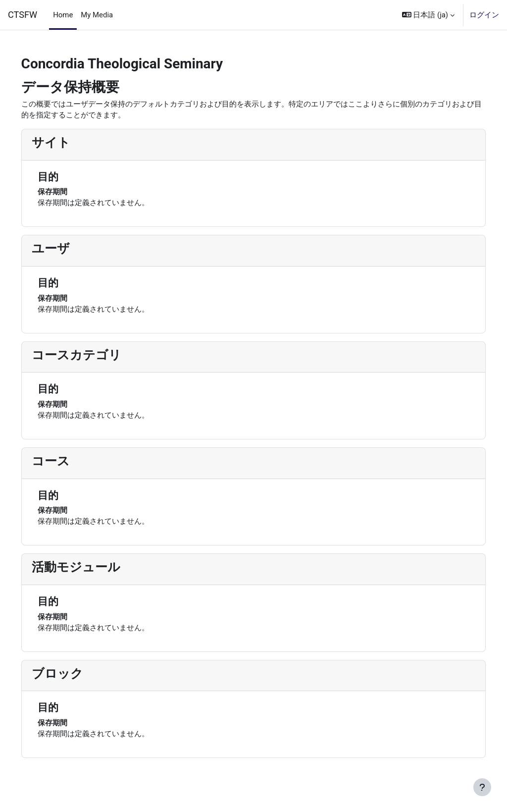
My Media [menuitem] (97, 15)
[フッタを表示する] (482, 787)
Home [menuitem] (63, 15)
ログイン (484, 15)
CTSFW (23, 15)
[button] (428, 15)
